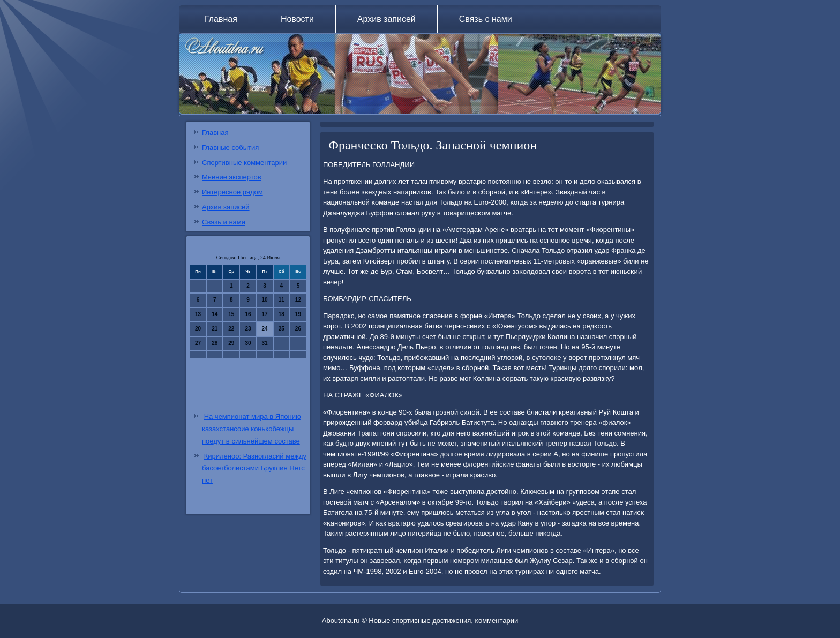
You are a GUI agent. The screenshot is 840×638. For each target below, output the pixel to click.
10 (265, 300)
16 (248, 314)
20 (198, 329)
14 (215, 314)
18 (282, 314)
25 (282, 329)
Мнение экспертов (232, 177)
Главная (221, 19)
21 (215, 329)
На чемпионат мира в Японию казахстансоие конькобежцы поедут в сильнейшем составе (252, 429)
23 (248, 329)
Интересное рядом (232, 192)
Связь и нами (224, 222)
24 (265, 329)
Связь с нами (486, 19)
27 (198, 343)
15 (231, 314)
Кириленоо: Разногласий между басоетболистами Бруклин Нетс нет (254, 468)
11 (282, 300)
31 (265, 343)
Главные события (230, 148)
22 (231, 329)
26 (298, 329)
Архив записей (387, 19)
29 (231, 343)
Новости (297, 19)
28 (215, 343)
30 (248, 343)
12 (298, 300)
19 (298, 314)
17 (265, 314)
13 (198, 314)
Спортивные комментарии (244, 163)
